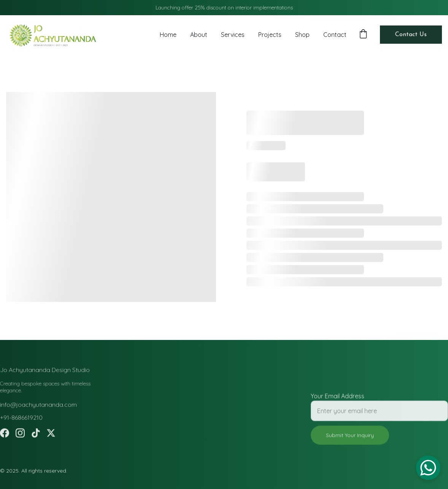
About (199, 35)
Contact (335, 35)
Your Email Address (338, 399)
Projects (270, 35)
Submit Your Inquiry (350, 438)
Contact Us (411, 35)
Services (233, 35)
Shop (302, 35)
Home (168, 35)
